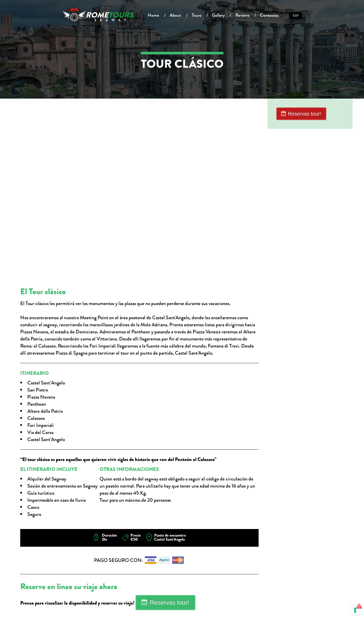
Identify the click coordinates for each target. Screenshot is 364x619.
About (175, 15)
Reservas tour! (169, 602)
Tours (196, 15)
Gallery (218, 15)
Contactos (269, 15)
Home (153, 15)
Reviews (242, 15)
